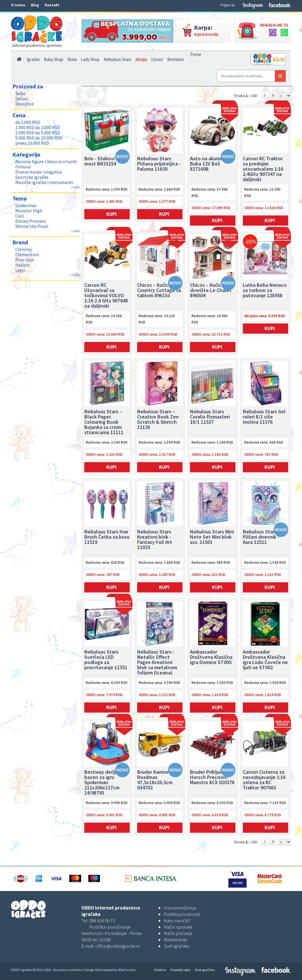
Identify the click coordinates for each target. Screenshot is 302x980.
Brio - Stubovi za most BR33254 (103, 161)
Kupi (111, 214)
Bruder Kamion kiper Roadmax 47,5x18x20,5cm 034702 (160, 780)
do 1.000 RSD (28, 122)
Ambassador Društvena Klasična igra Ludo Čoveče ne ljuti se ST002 (265, 660)
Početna (160, 970)
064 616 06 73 (102, 921)
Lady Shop (90, 59)
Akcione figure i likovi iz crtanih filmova (46, 164)
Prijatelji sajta (180, 970)
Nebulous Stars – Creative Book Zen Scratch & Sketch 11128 (158, 420)
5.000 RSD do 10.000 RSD (39, 138)
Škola (72, 59)
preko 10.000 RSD (32, 143)
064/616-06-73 (274, 25)
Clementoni (27, 254)
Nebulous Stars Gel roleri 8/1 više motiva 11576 (264, 417)
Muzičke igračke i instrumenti (44, 182)
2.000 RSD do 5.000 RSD (38, 133)
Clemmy (24, 249)
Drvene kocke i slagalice (39, 172)
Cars (20, 216)
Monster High (29, 211)
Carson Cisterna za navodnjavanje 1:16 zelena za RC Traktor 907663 (264, 780)
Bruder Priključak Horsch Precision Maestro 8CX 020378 (212, 778)
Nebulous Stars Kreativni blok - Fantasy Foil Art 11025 (155, 540)
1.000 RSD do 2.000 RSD (38, 127)
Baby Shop (54, 59)
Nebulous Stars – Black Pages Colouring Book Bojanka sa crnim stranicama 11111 (104, 422)
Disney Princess (31, 221)
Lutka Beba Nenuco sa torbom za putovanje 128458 (265, 291)
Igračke (33, 59)
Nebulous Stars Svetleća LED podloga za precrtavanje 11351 (106, 660)
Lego (20, 270)
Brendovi (175, 59)
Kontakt (52, 5)
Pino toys (25, 260)
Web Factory (127, 970)
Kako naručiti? (177, 921)
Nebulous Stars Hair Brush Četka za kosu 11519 (107, 537)
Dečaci (22, 98)
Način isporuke (178, 927)
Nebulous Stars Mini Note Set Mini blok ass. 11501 (212, 537)
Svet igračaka (177, 946)
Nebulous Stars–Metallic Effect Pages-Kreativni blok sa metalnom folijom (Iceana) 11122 (157, 662)
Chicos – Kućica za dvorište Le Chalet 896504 (211, 291)
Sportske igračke (32, 177)
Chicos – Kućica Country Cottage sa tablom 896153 (159, 291)
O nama (18, 5)
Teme (196, 54)
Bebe (20, 93)
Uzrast (157, 59)
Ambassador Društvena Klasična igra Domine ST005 (211, 657)
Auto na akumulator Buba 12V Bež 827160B (212, 164)
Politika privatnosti (182, 914)
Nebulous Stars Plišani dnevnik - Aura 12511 (261, 537)
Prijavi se (228, 5)
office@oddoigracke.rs (118, 946)
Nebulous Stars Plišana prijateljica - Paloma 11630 (159, 164)
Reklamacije (176, 940)
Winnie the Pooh (32, 226)
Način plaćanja (178, 933)
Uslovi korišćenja (180, 908)
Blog (35, 5)
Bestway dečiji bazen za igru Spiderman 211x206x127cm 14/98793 (102, 782)
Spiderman (26, 205)
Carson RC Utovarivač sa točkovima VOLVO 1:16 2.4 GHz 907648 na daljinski (106, 295)
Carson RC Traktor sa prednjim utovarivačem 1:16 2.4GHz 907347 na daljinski (263, 169)
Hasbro (23, 265)
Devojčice (25, 104)
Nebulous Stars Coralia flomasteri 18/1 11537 (210, 417)
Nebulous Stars (118, 59)
